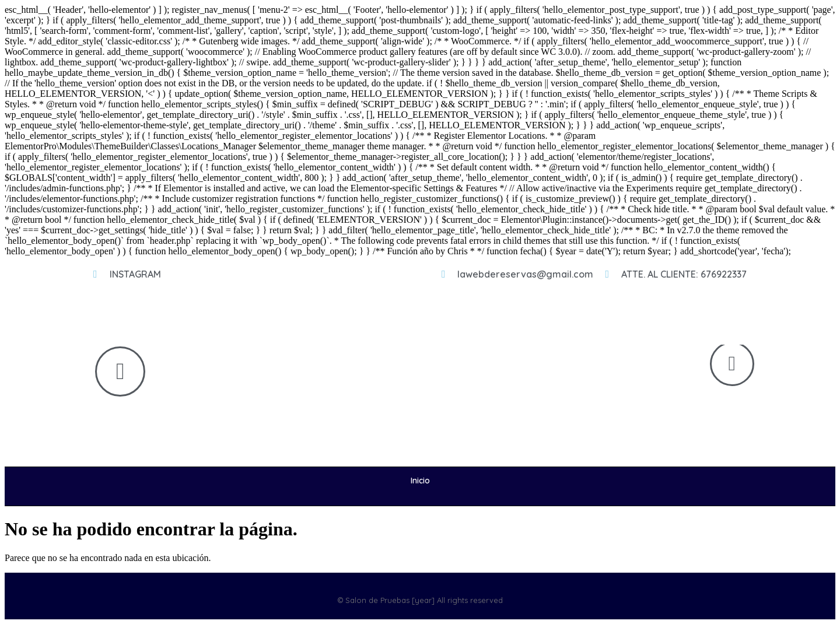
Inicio (420, 481)
